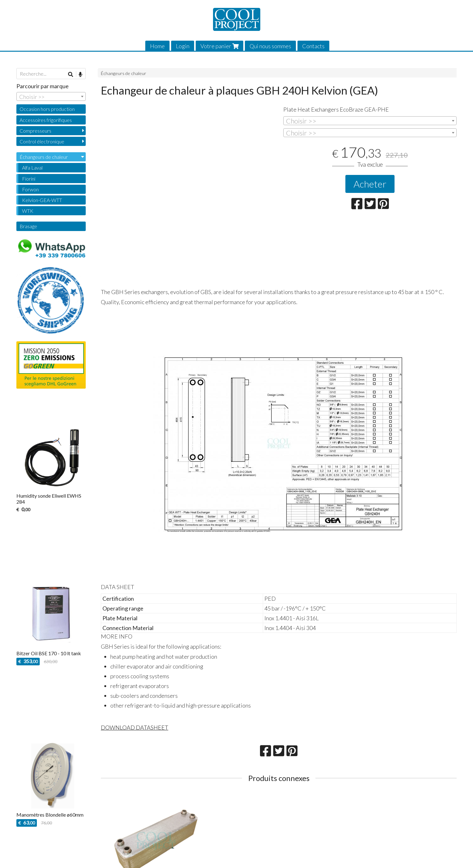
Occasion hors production (47, 109)
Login (183, 46)
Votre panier (219, 46)
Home (157, 46)
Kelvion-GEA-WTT (42, 200)
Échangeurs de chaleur (124, 73)
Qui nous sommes (270, 46)
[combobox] (370, 121)
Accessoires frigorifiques (46, 120)
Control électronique (42, 141)
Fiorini (29, 179)
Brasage (28, 226)
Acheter (370, 184)
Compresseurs (35, 131)
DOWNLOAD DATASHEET (135, 727)
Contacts (313, 46)
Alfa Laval (32, 168)
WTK (28, 211)
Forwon (30, 189)
